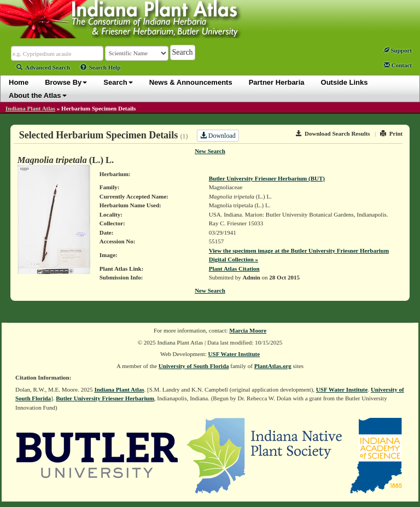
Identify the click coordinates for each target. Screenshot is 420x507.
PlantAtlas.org (273, 366)
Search (118, 82)
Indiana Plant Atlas (30, 108)
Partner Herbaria (277, 82)
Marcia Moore (248, 330)
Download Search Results (333, 133)
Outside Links (345, 82)
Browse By (66, 82)
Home (19, 82)
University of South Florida (194, 366)
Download (218, 136)
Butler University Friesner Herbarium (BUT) (267, 178)
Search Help (101, 67)
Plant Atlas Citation (234, 269)
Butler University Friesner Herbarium (105, 398)
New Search (210, 151)
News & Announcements (191, 82)
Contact (398, 65)
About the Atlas (38, 95)
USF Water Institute (234, 354)
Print (391, 133)
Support (398, 50)
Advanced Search (43, 67)
